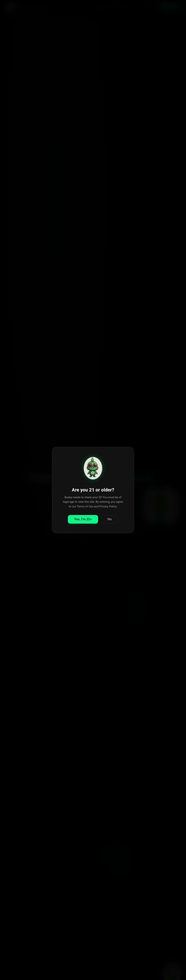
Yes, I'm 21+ (83, 519)
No (110, 519)
